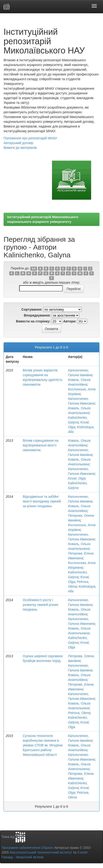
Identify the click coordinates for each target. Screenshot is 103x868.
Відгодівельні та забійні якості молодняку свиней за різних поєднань (42, 501)
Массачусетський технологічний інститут (41, 852)
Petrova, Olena (79, 713)
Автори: (70, 321)
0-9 (34, 269)
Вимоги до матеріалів (20, 148)
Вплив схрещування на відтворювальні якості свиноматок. (41, 445)
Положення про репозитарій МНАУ (30, 138)
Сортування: (32, 309)
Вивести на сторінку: (33, 321)
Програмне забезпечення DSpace (27, 848)
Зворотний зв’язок (30, 857)
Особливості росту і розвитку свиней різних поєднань (41, 605)
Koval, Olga (76, 478)
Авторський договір (18, 143)
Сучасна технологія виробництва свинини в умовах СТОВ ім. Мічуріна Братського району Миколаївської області (43, 745)
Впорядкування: (37, 315)
